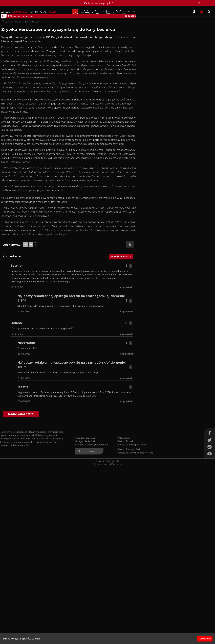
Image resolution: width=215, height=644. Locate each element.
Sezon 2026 (20, 12)
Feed (6, 12)
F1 (3, 106)
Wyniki (34, 12)
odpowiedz (126, 466)
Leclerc (9, 112)
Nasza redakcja (87, 630)
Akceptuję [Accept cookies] (205, 639)
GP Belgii (35, 112)
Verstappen (22, 112)
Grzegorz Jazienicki (20, 106)
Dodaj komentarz (121, 435)
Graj (43, 12)
